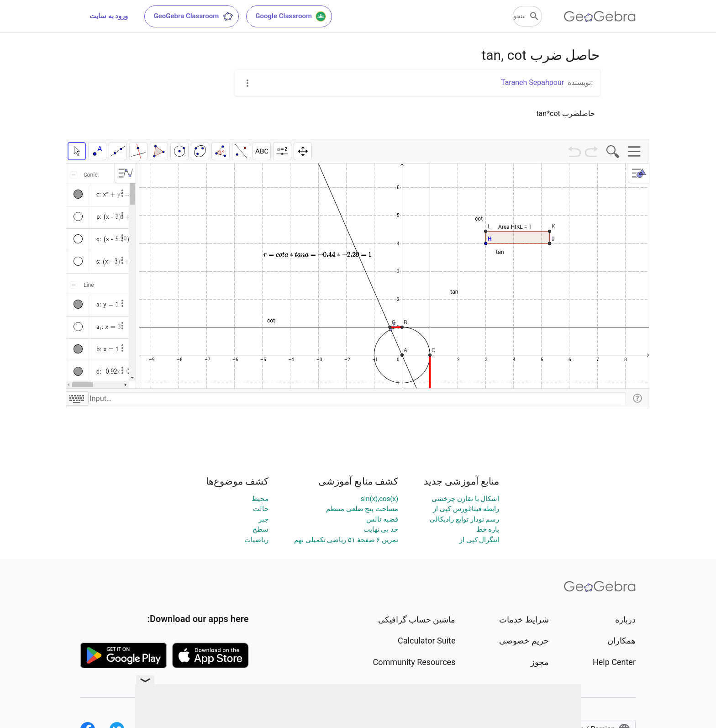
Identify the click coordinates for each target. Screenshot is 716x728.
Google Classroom (291, 16)
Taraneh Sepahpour (532, 82)
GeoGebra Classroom (193, 16)
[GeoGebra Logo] (600, 16)
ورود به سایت (109, 16)
